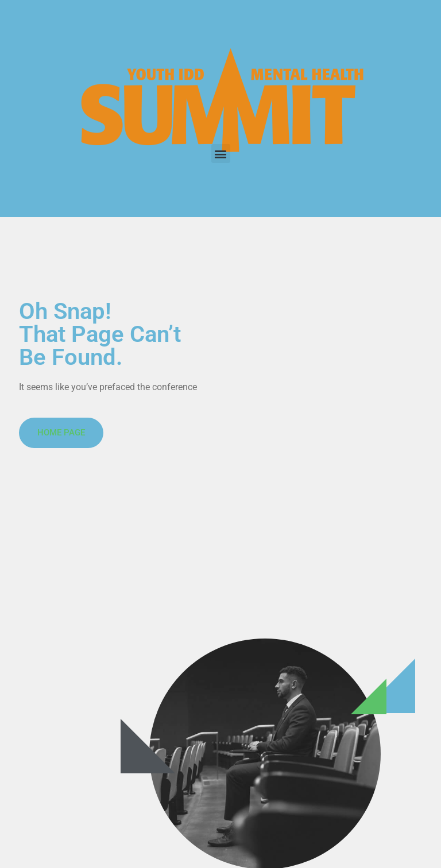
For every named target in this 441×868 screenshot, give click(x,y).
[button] (221, 153)
